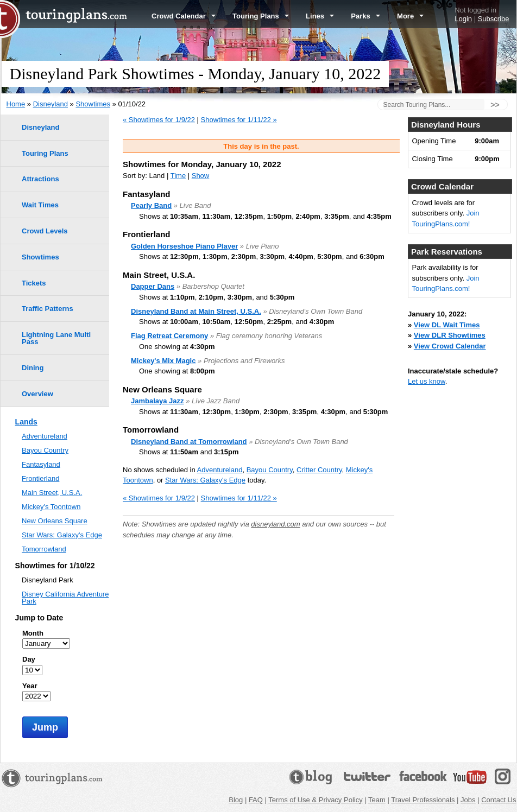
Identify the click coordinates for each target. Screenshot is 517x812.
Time (178, 176)
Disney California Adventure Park (65, 598)
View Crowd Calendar (450, 346)
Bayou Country (270, 470)
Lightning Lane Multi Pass (56, 338)
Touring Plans (261, 16)
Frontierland (40, 478)
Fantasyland (41, 464)
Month (33, 633)
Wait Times (40, 205)
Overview (37, 394)
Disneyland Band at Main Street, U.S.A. (196, 311)
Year (30, 686)
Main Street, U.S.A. (52, 493)
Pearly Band (151, 205)
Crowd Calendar (184, 16)
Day (29, 659)
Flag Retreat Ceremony (169, 336)
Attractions (40, 179)
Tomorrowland (44, 549)
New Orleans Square (55, 521)
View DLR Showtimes (450, 335)
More (410, 16)
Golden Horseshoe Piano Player (184, 246)
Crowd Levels (45, 231)
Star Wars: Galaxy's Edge (205, 480)
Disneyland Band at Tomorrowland (189, 442)
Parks (365, 16)
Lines (320, 16)
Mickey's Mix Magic (163, 361)
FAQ (256, 800)
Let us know (427, 381)
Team (377, 800)
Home (16, 104)
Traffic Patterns (48, 309)
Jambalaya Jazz (157, 401)
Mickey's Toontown (51, 507)
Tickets (34, 283)
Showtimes (93, 104)
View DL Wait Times (447, 325)
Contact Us (499, 800)
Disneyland (51, 104)
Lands (26, 422)
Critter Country (319, 470)
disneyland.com (275, 524)
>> (495, 105)
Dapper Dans (153, 286)
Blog (236, 800)
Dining (33, 368)
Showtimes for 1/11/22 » (239, 120)
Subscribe (494, 19)
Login (463, 19)
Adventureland (220, 470)
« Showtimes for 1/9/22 (159, 120)
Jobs (468, 800)
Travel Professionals (423, 800)
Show (201, 176)
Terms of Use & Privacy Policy (315, 800)
